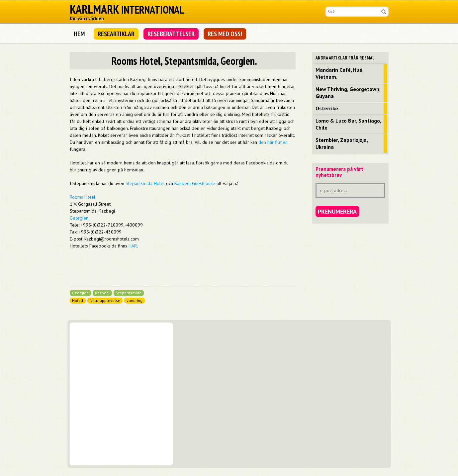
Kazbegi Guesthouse (195, 183)
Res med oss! (225, 34)
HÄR (133, 246)
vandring (135, 300)
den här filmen (273, 142)
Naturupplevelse (105, 300)
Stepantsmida (129, 293)
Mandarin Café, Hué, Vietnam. (340, 73)
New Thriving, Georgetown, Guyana (348, 93)
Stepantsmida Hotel (145, 183)
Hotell (78, 300)
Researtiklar (116, 34)
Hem (79, 34)
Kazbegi (102, 293)
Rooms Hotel (83, 197)
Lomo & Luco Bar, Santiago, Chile (348, 124)
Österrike (327, 108)
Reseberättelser (171, 34)
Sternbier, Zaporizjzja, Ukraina (342, 143)
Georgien (79, 218)
